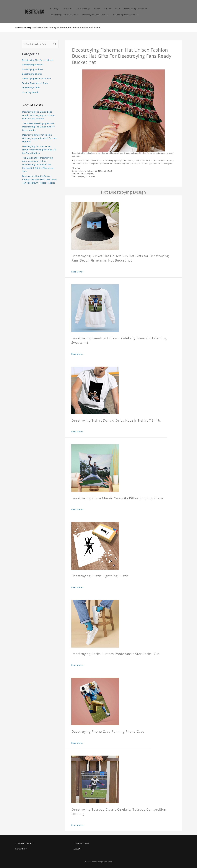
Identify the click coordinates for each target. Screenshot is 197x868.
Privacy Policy (21, 849)
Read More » (77, 272)
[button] (135, 8)
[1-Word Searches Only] (37, 44)
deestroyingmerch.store (102, 862)
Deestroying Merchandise (32, 28)
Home (18, 28)
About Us (78, 849)
